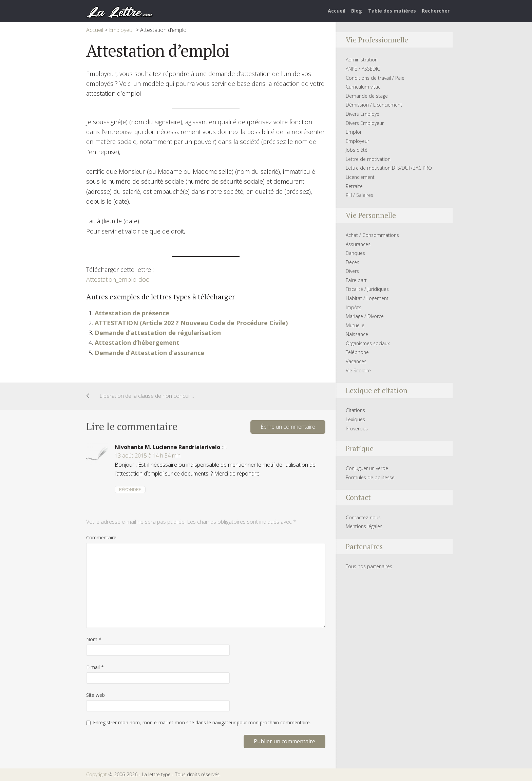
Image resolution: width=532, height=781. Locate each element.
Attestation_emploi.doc (118, 279)
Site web (96, 695)
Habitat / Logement (367, 298)
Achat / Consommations (372, 235)
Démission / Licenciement (374, 105)
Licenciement (360, 177)
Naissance (357, 334)
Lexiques (355, 419)
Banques (355, 253)
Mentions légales (364, 526)
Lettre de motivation (368, 159)
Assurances (358, 244)
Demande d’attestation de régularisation (158, 333)
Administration (362, 60)
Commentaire (101, 537)
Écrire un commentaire (288, 427)
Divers (352, 271)
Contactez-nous (363, 517)
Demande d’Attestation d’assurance (149, 353)
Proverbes (357, 429)
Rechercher (436, 11)
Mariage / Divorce (365, 316)
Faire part (356, 280)
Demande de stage (367, 96)
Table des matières (392, 11)
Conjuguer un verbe (367, 468)
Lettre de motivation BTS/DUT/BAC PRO (389, 168)
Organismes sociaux (368, 343)
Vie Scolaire (358, 370)
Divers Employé (363, 114)
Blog (357, 11)
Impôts (354, 307)
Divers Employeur (365, 123)
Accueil (337, 11)
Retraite (354, 186)
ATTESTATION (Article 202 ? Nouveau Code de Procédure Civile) (191, 323)
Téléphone (357, 352)
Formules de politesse (370, 477)
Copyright (97, 774)
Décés (353, 262)
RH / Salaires (359, 195)
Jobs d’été (357, 150)
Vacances (356, 361)
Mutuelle (355, 325)
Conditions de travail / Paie (375, 78)
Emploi (353, 132)
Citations (355, 410)
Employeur (357, 141)
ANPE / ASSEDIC (363, 69)
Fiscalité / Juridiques (367, 289)
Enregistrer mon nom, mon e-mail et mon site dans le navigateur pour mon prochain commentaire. (202, 722)
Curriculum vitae (363, 87)
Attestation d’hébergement (137, 342)
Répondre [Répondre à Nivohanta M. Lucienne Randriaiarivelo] (130, 490)
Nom (94, 639)
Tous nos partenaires (369, 566)
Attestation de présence (132, 313)
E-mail (95, 667)
